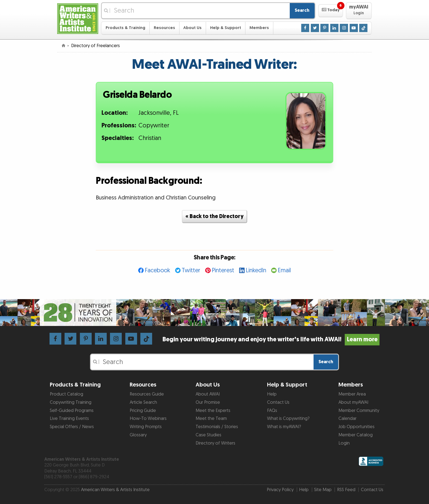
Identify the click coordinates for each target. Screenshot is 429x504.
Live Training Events (69, 419)
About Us (192, 28)
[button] (331, 11)
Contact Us (278, 402)
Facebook (157, 270)
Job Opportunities (356, 427)
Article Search (143, 402)
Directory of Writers (215, 443)
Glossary (138, 435)
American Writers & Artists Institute (115, 490)
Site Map (323, 490)
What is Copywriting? (288, 419)
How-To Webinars (148, 419)
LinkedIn (256, 270)
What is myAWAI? (284, 427)
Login (344, 443)
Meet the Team (211, 419)
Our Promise (208, 402)
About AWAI (208, 394)
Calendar (347, 419)
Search (302, 10)
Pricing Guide (143, 411)
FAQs (272, 411)
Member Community (359, 411)
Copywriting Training (71, 402)
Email (284, 270)
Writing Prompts (146, 427)
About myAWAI (353, 402)
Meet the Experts (213, 411)
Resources (164, 28)
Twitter (191, 270)
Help (272, 394)
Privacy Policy (280, 490)
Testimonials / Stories (217, 427)
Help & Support (226, 28)
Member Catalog (356, 435)
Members (259, 28)
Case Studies (208, 435)
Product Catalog (66, 394)
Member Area (352, 394)
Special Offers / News (72, 427)
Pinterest (223, 270)
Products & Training (125, 28)
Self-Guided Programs (72, 411)
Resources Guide (147, 394)
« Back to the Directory (215, 216)
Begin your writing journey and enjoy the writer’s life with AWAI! (271, 340)
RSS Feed (346, 490)
